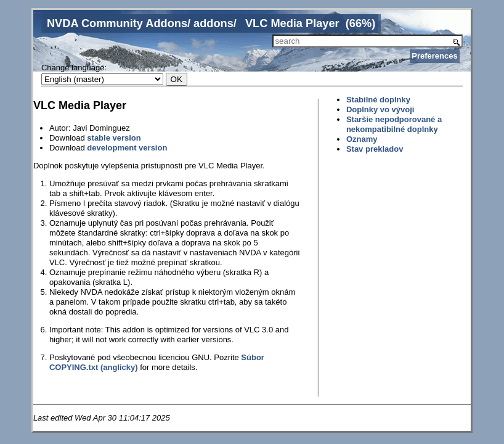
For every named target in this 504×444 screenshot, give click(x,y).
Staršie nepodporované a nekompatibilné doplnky (394, 124)
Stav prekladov (375, 149)
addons (213, 23)
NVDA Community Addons (117, 23)
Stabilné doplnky (378, 100)
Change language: (74, 68)
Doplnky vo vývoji (380, 109)
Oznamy (362, 139)
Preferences (434, 56)
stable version (114, 138)
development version (127, 148)
